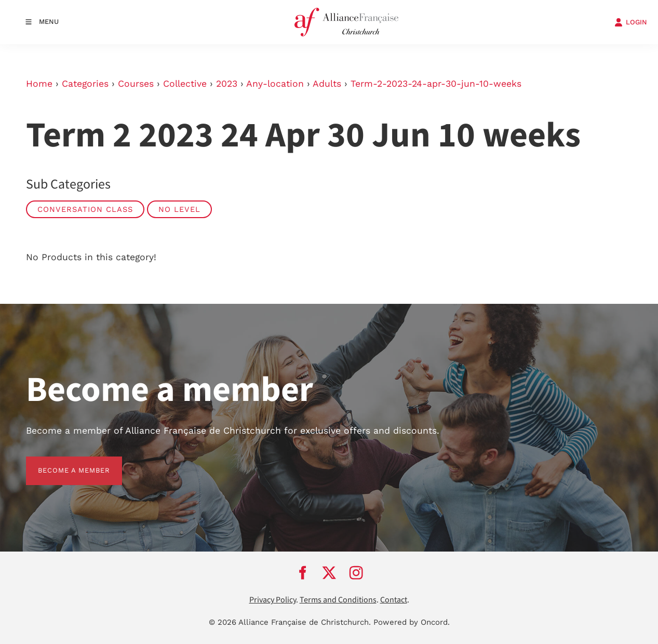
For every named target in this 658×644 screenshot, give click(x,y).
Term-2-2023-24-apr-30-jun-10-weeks (436, 84)
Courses (136, 84)
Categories (85, 84)
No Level (179, 209)
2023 (227, 84)
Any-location (275, 84)
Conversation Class (85, 209)
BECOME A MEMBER (62, 462)
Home (39, 84)
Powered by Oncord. (412, 622)
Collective (185, 84)
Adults (327, 84)
